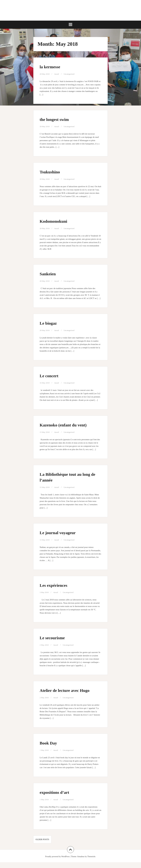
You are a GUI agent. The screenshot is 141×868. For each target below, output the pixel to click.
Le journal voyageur (62, 532)
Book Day (51, 748)
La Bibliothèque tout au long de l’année (66, 477)
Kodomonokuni (57, 221)
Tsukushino (53, 172)
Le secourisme (56, 637)
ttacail (58, 74)
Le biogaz (50, 323)
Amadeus (81, 862)
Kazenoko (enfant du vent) (69, 425)
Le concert (51, 375)
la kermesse (53, 66)
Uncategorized (71, 74)
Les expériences (57, 585)
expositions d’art (58, 798)
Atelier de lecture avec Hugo (64, 693)
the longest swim (58, 119)
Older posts (42, 845)
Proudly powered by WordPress (57, 862)
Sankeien (50, 274)
